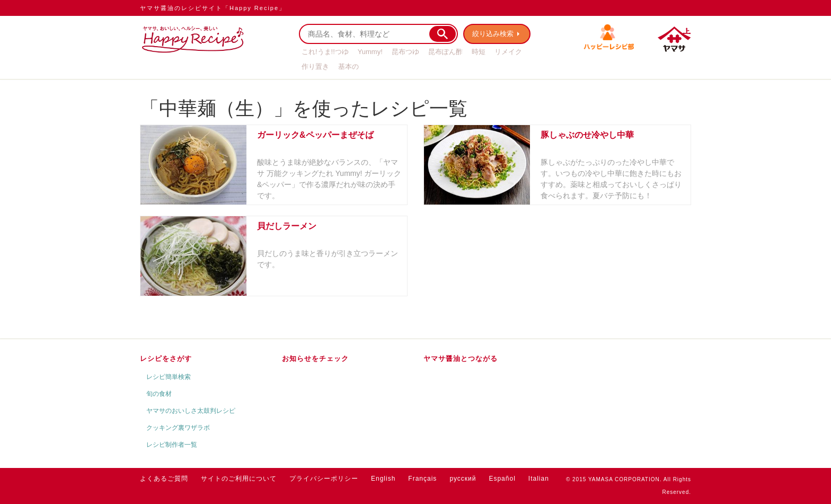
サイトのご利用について (239, 479)
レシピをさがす (166, 359)
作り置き (315, 67)
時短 (479, 52)
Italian (539, 479)
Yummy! (370, 52)
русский (463, 479)
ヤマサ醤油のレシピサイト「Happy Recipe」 (213, 8)
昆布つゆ (405, 52)
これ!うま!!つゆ (325, 52)
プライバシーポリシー (324, 479)
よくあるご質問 (164, 479)
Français (422, 479)
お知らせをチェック (315, 359)
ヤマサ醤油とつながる (461, 359)
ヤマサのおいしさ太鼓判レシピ (191, 411)
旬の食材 (159, 394)
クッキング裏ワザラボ (178, 428)
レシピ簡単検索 (169, 377)
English (383, 479)
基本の (348, 67)
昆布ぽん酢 (445, 52)
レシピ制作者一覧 (172, 445)
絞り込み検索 (493, 34)
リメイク (508, 52)
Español (502, 479)
